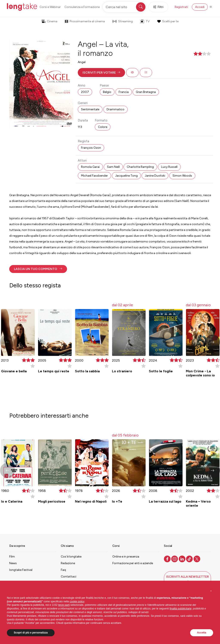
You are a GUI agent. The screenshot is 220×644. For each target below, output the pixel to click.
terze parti (64, 605)
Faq (63, 570)
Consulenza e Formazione (82, 7)
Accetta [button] (202, 633)
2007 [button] (85, 92)
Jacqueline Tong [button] (126, 176)
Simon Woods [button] (182, 176)
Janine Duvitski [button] (155, 176)
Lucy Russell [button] (169, 167)
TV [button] (145, 21)
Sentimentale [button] (90, 109)
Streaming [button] (123, 21)
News (13, 563)
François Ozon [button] (91, 148)
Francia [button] (124, 92)
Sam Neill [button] (113, 167)
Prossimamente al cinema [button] (85, 21)
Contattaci (69, 577)
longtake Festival (21, 570)
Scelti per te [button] (168, 21)
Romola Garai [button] (90, 167)
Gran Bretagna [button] (146, 92)
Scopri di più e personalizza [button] (31, 633)
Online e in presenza (126, 557)
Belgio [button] (107, 92)
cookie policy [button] (77, 602)
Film (12, 557)
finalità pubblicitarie (180, 609)
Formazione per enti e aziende (133, 563)
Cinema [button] (49, 21)
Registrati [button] (181, 7)
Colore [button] (103, 127)
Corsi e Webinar (50, 7)
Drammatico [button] (115, 109)
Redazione (68, 563)
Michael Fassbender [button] (94, 176)
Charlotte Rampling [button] (140, 167)
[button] (101, 73)
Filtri (158, 7)
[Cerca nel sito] (124, 7)
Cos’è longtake (71, 557)
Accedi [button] (200, 7)
